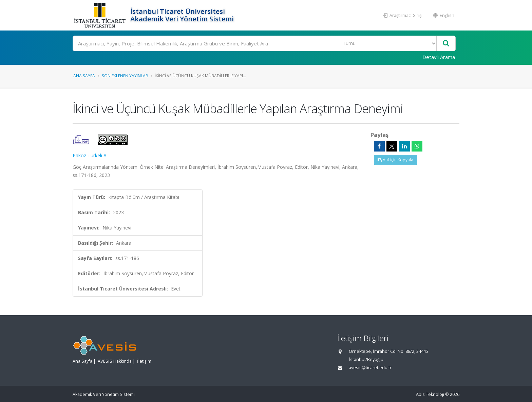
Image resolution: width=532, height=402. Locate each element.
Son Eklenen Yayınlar (125, 76)
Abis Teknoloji (430, 394)
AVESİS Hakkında (115, 361)
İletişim (144, 361)
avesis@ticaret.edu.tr (370, 368)
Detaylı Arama (439, 57)
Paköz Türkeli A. (90, 155)
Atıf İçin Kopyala (395, 160)
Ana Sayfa (84, 76)
